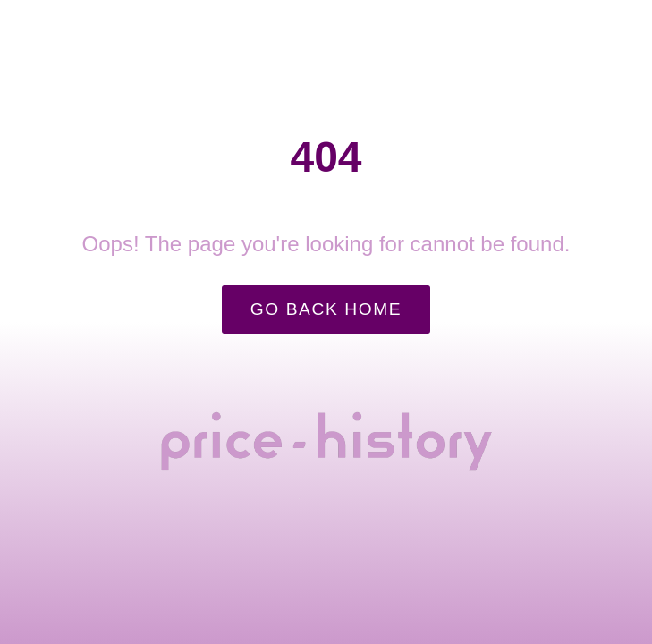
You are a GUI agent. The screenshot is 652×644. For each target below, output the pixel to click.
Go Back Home (326, 309)
